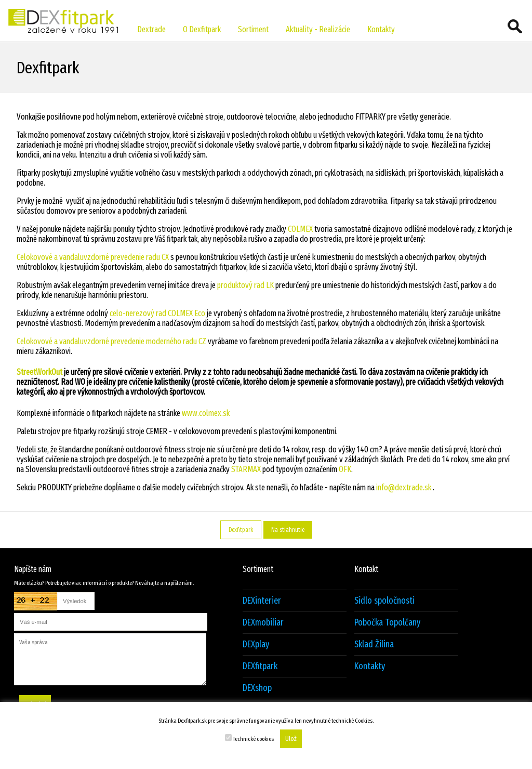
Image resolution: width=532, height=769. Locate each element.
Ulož (291, 739)
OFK (344, 469)
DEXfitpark (260, 666)
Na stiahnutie (288, 530)
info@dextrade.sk (404, 487)
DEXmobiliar (263, 623)
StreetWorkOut (39, 372)
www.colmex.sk (206, 413)
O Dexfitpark (202, 29)
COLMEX (300, 229)
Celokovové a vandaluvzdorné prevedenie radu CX (93, 257)
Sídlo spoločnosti (384, 601)
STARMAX (246, 469)
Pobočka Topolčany (387, 623)
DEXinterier (262, 601)
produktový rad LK (245, 285)
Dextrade (151, 29)
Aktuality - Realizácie (318, 29)
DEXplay (256, 644)
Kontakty (381, 29)
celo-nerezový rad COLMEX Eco (157, 313)
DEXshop (257, 688)
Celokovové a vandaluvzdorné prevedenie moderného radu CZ (111, 341)
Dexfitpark (241, 530)
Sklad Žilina (374, 644)
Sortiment (253, 29)
